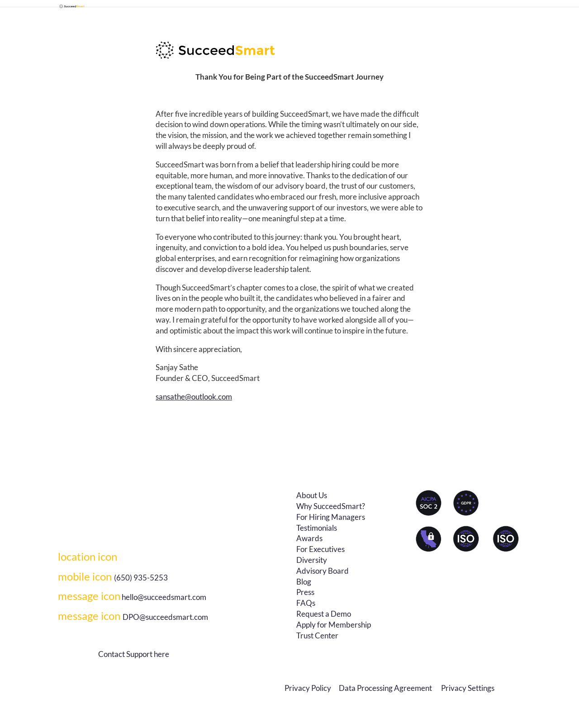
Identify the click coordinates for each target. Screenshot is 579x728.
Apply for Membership (334, 625)
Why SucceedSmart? (331, 506)
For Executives (320, 549)
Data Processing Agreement (386, 688)
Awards (309, 538)
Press (305, 592)
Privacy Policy (308, 688)
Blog (304, 582)
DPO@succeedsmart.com (133, 617)
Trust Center (317, 635)
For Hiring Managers (331, 517)
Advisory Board (323, 571)
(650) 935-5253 (113, 578)
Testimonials (317, 528)
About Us (312, 495)
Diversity (312, 560)
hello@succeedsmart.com (164, 597)
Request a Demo (324, 614)
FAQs (306, 603)
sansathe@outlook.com (194, 397)
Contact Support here (134, 654)
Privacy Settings (468, 688)
